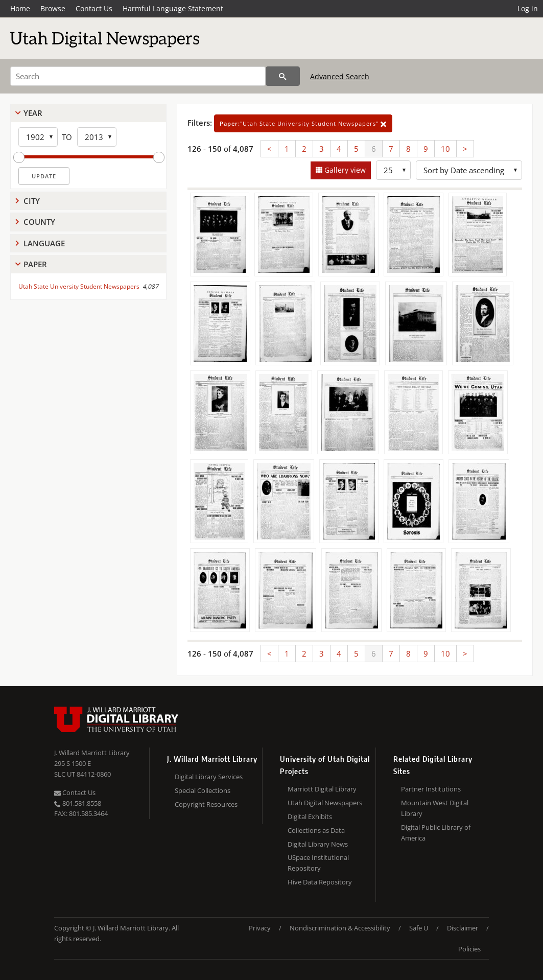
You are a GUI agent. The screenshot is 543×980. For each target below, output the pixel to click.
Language (44, 243)
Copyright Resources (206, 804)
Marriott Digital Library (322, 789)
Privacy (260, 928)
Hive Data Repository (320, 882)
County (39, 222)
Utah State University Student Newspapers (79, 286)
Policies (469, 949)
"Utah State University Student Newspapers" (303, 123)
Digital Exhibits (310, 816)
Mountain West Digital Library (435, 808)
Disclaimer (463, 928)
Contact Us (94, 8)
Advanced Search (340, 76)
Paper (35, 264)
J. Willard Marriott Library (92, 753)
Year (33, 113)
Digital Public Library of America (436, 833)
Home (20, 8)
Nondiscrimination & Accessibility (340, 928)
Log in (528, 8)
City (32, 201)
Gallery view (344, 170)
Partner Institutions (431, 789)
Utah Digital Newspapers (325, 803)
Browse (53, 8)
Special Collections (203, 790)
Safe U (419, 928)
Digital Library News (318, 844)
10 (445, 149)
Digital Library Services (209, 777)
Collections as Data (316, 830)
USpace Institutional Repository (318, 863)
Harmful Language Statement (173, 8)
